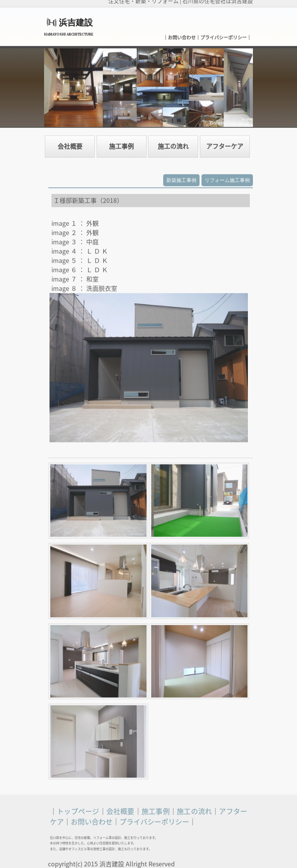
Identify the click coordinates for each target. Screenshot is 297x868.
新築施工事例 (181, 178)
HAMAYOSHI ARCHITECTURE (69, 32)
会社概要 (70, 144)
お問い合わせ (182, 35)
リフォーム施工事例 (227, 178)
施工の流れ (173, 144)
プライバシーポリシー (224, 35)
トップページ (78, 809)
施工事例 (121, 144)
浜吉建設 (76, 20)
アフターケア (225, 144)
